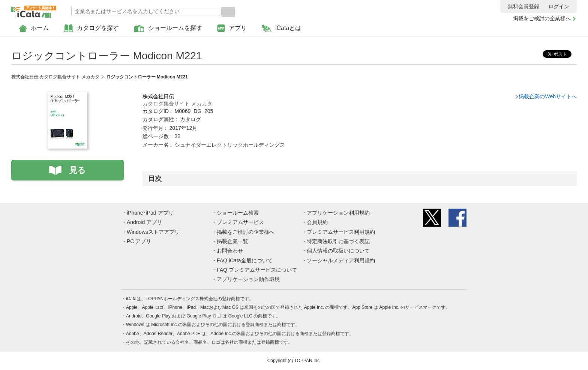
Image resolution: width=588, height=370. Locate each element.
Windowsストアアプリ (153, 232)
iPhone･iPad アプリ (150, 213)
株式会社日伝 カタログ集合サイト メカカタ (55, 77)
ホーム (34, 28)
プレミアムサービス (240, 222)
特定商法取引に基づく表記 (338, 241)
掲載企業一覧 (232, 241)
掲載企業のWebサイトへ (548, 96)
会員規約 (317, 222)
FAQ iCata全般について (245, 260)
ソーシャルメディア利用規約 (341, 260)
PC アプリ (139, 241)
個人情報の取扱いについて (338, 251)
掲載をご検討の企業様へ (542, 18)
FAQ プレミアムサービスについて (257, 270)
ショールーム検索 (238, 213)
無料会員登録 (523, 6)
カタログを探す (91, 28)
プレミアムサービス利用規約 (341, 232)
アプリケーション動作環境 (248, 279)
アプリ (232, 28)
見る (77, 170)
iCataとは (281, 28)
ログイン (559, 6)
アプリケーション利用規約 (338, 213)
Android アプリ (144, 222)
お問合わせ (230, 251)
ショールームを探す (168, 28)
